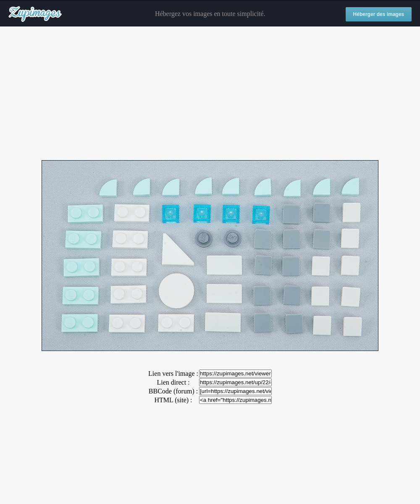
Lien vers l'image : (173, 373)
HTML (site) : (173, 400)
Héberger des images (379, 14)
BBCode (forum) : (173, 391)
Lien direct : (173, 382)
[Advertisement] (210, 94)
